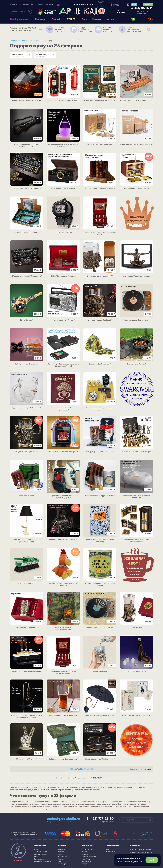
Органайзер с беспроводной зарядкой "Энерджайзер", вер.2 (63, 365)
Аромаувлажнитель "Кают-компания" (26, 671)
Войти (134, 5)
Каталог (111, 19)
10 (79, 778)
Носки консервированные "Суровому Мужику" (100, 585)
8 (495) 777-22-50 (142, 9)
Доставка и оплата (27, 4)
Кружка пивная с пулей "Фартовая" (26, 408)
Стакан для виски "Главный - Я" (100, 276)
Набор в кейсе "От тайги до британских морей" (100, 233)
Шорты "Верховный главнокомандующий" (63, 628)
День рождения (88, 849)
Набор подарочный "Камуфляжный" (63, 759)
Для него (40, 19)
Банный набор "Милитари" (100, 364)
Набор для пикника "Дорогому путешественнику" (26, 145)
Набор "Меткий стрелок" (137, 671)
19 (84, 778)
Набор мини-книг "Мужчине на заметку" (100, 188)
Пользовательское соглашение (141, 849)
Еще (58, 4)
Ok (152, 860)
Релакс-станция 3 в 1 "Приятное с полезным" (137, 497)
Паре (60, 854)
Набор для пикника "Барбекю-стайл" (100, 759)
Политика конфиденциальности (141, 852)
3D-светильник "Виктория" (26, 759)
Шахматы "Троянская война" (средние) (137, 452)
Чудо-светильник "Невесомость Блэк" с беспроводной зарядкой (26, 716)
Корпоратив (62, 857)
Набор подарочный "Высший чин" (100, 452)
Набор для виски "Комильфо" (26, 364)
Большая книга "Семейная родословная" (63, 409)
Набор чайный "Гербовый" (26, 627)
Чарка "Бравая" (137, 627)
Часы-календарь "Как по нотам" (137, 320)
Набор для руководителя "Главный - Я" (100, 101)
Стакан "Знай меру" (100, 671)
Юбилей (85, 852)
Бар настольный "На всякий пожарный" (63, 101)
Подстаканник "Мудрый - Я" (26, 452)
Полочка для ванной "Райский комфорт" (137, 101)
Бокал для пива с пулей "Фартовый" (63, 715)
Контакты (13, 4)
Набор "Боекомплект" (26, 496)
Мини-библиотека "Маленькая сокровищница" (137, 541)
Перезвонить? (142, 14)
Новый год (86, 859)
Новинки (97, 19)
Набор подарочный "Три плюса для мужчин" (100, 409)
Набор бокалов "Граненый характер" (26, 101)
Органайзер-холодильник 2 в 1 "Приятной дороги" (63, 497)
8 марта (85, 864)
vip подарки (121, 12)
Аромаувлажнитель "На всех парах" (63, 540)
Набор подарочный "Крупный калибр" (100, 496)
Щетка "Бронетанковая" (26, 584)
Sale (85, 19)
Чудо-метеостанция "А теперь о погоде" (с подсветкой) (63, 145)
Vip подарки (63, 864)
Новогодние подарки (49, 12)
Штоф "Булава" (26, 320)
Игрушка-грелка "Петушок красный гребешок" (63, 585)
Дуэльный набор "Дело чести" (26, 232)
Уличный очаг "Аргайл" (137, 364)
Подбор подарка (19, 19)
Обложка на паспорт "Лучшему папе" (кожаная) (100, 541)
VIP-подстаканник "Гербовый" (100, 320)
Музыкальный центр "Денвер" (63, 188)
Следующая (97, 778)
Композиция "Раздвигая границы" (137, 276)
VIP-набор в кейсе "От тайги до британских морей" (63, 672)
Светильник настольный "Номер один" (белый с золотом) (26, 541)
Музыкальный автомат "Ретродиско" (63, 452)
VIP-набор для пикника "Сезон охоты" (26, 276)
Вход (107, 849)
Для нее (61, 852)
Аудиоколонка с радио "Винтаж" (137, 188)
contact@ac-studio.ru (63, 819)
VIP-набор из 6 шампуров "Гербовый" (26, 188)
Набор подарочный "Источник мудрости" (137, 144)
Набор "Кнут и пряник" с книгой (63, 276)
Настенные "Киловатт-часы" (63, 232)
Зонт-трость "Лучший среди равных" (100, 715)
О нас (36, 849)
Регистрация (148, 5)
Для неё (56, 19)
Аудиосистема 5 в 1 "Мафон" (63, 320)
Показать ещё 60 (81, 769)
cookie (137, 858)
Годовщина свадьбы (89, 857)
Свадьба (85, 854)
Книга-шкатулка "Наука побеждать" (137, 715)
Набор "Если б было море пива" (100, 144)
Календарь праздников (45, 4)
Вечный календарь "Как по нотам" (100, 627)
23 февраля (86, 861)
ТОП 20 (71, 19)
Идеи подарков (40, 859)
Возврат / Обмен (40, 854)
